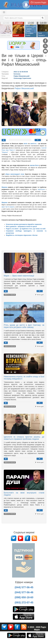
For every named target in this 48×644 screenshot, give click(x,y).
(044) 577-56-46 (24, 592)
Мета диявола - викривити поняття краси (21, 226)
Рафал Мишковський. (24, 88)
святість (33, 144)
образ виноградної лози (15, 174)
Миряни (5, 152)
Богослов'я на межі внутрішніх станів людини (24, 494)
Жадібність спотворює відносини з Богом (22, 235)
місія (26, 144)
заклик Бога (34, 165)
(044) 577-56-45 (24, 587)
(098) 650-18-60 (24, 597)
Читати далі (39, 295)
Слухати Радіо (38, 2)
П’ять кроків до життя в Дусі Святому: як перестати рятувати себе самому (24, 326)
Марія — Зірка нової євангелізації (19, 276)
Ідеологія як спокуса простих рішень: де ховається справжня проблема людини (24, 438)
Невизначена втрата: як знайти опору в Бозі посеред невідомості (24, 378)
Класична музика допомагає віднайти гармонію (24, 224)
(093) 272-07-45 (24, 602)
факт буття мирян (8, 207)
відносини (41, 189)
